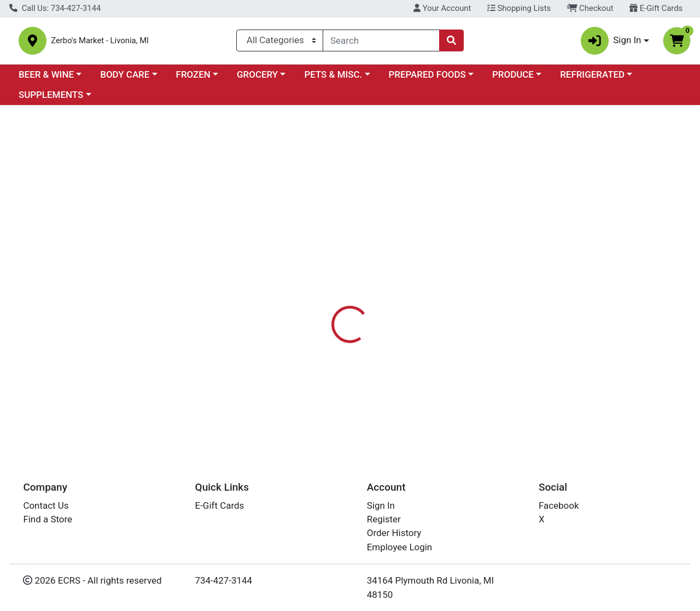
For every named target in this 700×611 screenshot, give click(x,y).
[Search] (381, 43)
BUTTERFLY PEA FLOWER (358, 407)
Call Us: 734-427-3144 (55, 8)
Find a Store (48, 519)
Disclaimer (374, 258)
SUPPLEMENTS (51, 100)
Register (384, 519)
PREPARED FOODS (427, 79)
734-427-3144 (224, 580)
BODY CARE (125, 79)
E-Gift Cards (656, 8)
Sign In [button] (611, 43)
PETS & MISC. (333, 79)
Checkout (590, 8)
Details (322, 258)
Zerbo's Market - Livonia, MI (133, 43)
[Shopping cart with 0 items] (677, 43)
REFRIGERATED (592, 79)
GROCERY (257, 79)
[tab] (322, 258)
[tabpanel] (496, 312)
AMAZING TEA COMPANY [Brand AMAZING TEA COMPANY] (456, 302)
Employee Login (399, 547)
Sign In (381, 505)
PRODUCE (513, 79)
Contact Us (46, 505)
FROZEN (193, 79)
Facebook (559, 505)
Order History (394, 533)
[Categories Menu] (280, 43)
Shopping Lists (519, 8)
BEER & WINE (46, 79)
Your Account (442, 8)
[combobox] (381, 43)
